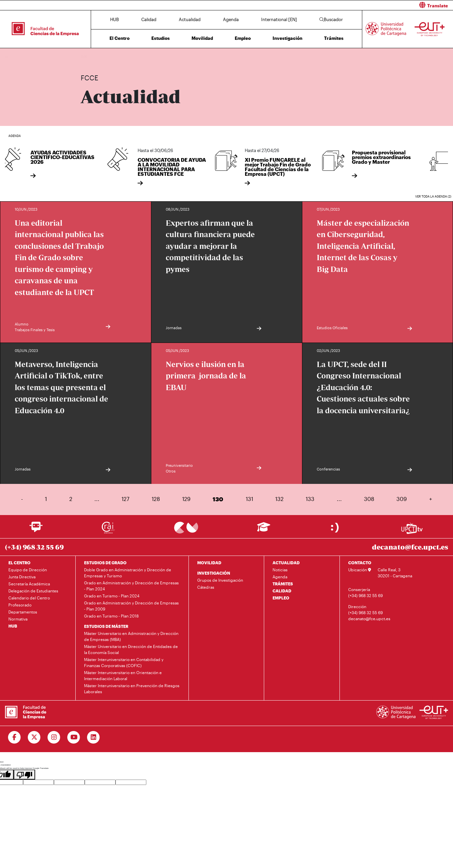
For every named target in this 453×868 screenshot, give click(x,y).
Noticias (280, 570)
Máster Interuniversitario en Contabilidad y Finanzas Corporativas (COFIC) (124, 662)
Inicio (86, 56)
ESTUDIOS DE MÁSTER (106, 626)
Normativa (18, 619)
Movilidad (202, 38)
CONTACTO (360, 563)
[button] (343, 5)
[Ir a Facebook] (15, 737)
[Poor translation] (24, 775)
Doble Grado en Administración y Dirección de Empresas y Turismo (128, 573)
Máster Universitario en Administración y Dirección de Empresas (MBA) (131, 636)
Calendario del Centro (29, 598)
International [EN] (279, 19)
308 (369, 499)
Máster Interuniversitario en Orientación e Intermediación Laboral (123, 675)
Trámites (334, 38)
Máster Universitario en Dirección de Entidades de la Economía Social (131, 649)
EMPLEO (281, 598)
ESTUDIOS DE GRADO (105, 563)
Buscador (331, 19)
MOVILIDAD (209, 563)
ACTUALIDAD (286, 563)
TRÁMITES (283, 584)
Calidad (149, 19)
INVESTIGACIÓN (214, 573)
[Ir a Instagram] (54, 737)
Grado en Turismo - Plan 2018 (111, 616)
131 (249, 499)
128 (156, 499)
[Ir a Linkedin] (94, 737)
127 (125, 499)
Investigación (287, 38)
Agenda (231, 19)
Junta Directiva (22, 577)
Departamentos (23, 612)
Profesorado (20, 605)
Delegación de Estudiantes (33, 591)
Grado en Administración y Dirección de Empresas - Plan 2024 (131, 586)
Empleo (243, 38)
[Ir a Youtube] (74, 737)
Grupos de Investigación (220, 580)
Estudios (161, 38)
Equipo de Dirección (28, 570)
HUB (115, 19)
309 (402, 499)
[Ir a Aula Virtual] (264, 530)
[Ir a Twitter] (34, 737)
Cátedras (206, 587)
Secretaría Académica (29, 584)
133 (310, 499)
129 (186, 499)
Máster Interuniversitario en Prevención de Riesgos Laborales (132, 689)
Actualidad (190, 19)
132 (279, 499)
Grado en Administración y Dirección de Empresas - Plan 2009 (131, 606)
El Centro (120, 38)
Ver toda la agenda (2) (433, 196)
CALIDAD (282, 591)
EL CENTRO (19, 563)
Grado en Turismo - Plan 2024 (112, 596)
